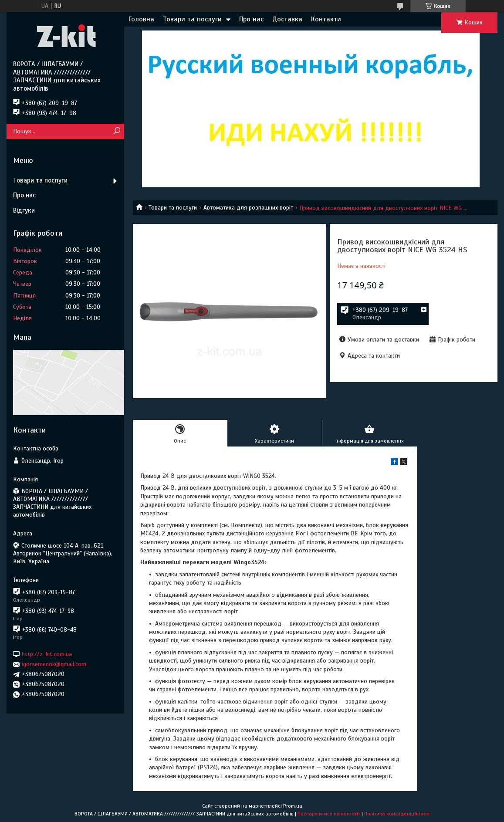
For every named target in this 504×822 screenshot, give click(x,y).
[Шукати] (117, 131)
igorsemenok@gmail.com (54, 664)
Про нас (251, 19)
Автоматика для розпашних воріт (248, 208)
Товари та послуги (192, 19)
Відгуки (24, 210)
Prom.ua (293, 806)
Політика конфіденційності (397, 814)
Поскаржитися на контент (329, 814)
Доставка (287, 19)
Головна (141, 19)
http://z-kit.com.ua (47, 654)
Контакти (326, 19)
